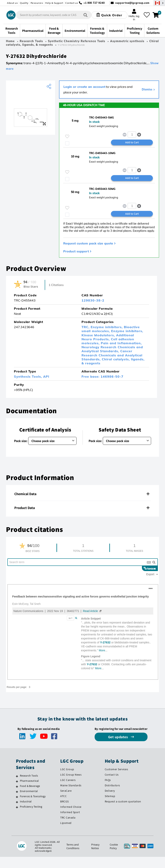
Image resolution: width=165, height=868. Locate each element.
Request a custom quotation (123, 801)
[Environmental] (17, 792)
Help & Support (54, 3)
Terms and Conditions (73, 846)
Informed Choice (71, 807)
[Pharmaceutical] (17, 781)
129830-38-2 (93, 300)
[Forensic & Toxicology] (17, 797)
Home (10, 41)
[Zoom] (44, 124)
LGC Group (67, 769)
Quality (24, 3)
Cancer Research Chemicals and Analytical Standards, (112, 355)
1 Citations (56, 285)
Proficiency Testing (31, 807)
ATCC (63, 796)
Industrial (26, 801)
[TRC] (31, 99)
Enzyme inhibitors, (107, 327)
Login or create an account (84, 87)
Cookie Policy (114, 846)
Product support (76, 251)
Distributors (112, 785)
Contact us (72, 3)
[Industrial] (17, 802)
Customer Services (116, 769)
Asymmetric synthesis (127, 41)
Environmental (29, 791)
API (46, 376)
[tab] (82, 494)
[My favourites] (147, 15)
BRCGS (65, 801)
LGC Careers (68, 780)
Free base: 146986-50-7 (102, 376)
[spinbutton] (132, 135)
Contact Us (112, 775)
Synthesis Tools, (29, 376)
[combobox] (54, 15)
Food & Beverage (30, 786)
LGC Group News (71, 775)
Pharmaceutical (29, 781)
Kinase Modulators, (99, 335)
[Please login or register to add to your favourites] (67, 136)
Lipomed (66, 823)
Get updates (118, 737)
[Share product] (49, 86)
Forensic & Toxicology (33, 796)
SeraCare (66, 791)
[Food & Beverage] (17, 787)
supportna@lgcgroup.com (132, 3)
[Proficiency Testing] (17, 807)
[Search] (85, 15)
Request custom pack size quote (88, 243)
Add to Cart (132, 142)
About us (12, 3)
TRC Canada (68, 818)
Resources (37, 3)
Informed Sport (70, 812)
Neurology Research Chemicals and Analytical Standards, (112, 349)
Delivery (110, 791)
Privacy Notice (95, 846)
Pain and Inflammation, (121, 343)
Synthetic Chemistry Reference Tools (77, 41)
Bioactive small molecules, (111, 329)
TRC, (86, 327)
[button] (139, 134)
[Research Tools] (17, 776)
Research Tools (31, 41)
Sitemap (110, 796)
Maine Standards (71, 785)
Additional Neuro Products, (108, 337)
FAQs (108, 780)
